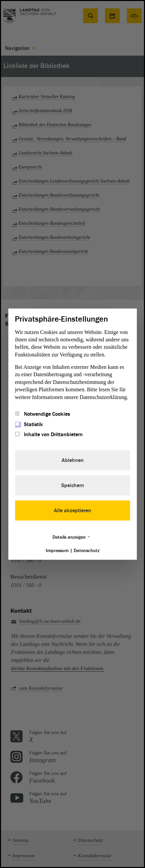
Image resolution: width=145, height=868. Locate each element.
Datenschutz (87, 551)
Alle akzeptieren (72, 511)
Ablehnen (73, 460)
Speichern (73, 485)
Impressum (57, 551)
